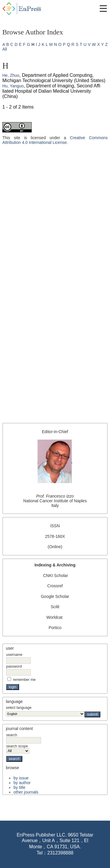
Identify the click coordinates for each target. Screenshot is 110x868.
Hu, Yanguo (13, 86)
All (5, 49)
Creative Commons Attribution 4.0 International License (55, 140)
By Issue (21, 778)
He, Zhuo (11, 75)
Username (14, 655)
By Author (22, 783)
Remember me (24, 680)
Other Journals (26, 792)
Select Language (19, 708)
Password (14, 666)
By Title (19, 787)
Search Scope (18, 749)
